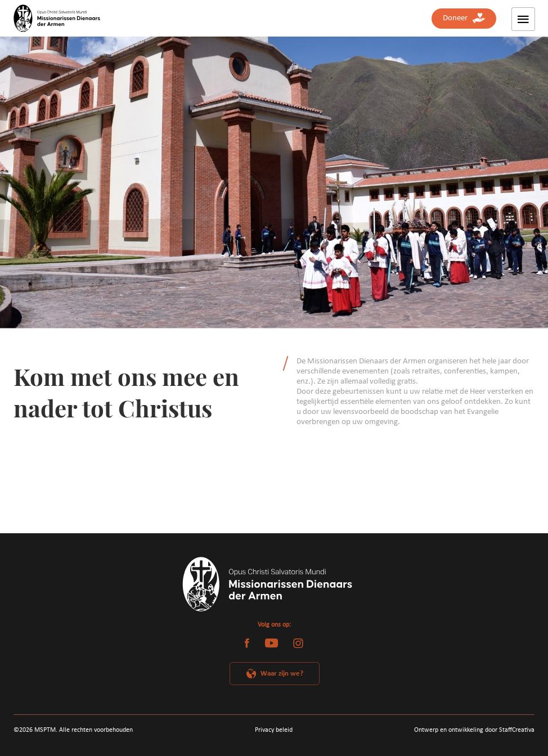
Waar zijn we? (282, 674)
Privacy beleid (274, 730)
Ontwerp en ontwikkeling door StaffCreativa (474, 730)
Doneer (464, 18)
